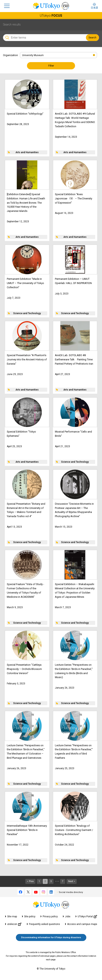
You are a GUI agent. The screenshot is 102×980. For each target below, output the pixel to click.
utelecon (14, 924)
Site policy (30, 916)
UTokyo (51, 16)
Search (92, 38)
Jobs (68, 916)
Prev (31, 881)
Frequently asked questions (44, 924)
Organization (10, 55)
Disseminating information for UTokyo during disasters (51, 937)
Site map (12, 916)
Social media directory (71, 892)
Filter (51, 66)
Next (71, 881)
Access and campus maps (82, 924)
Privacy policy (50, 916)
